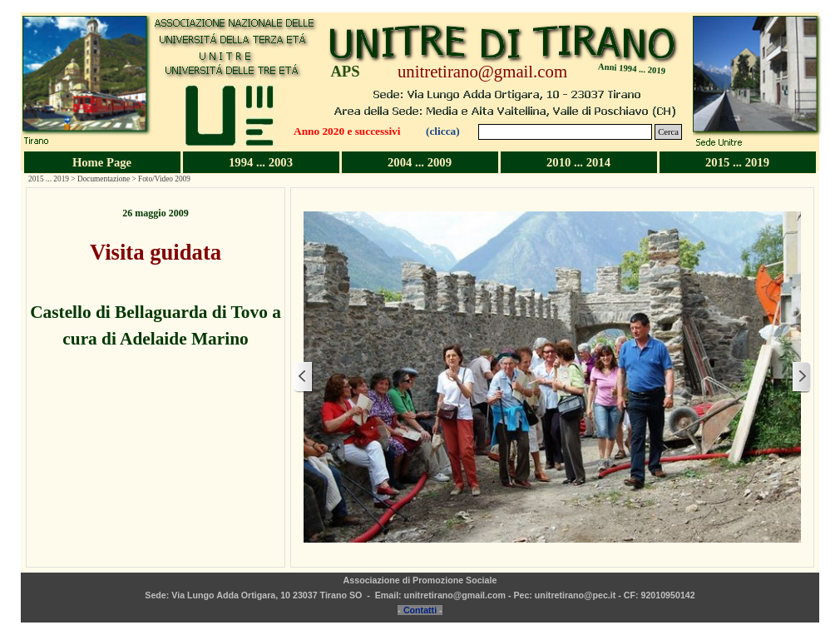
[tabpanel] (156, 279)
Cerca (668, 132)
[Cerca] (565, 132)
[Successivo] (801, 377)
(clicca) (443, 131)
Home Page (102, 162)
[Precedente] (304, 377)
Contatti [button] (420, 610)
